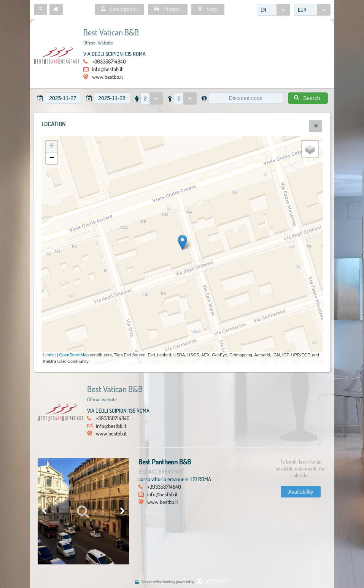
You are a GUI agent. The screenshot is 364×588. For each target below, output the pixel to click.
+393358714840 (109, 61)
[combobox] (273, 10)
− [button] (52, 158)
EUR (302, 10)
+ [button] (52, 146)
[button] (41, 10)
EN (263, 10)
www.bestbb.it (107, 76)
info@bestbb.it (107, 69)
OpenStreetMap (74, 355)
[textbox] (63, 98)
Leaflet (50, 355)
